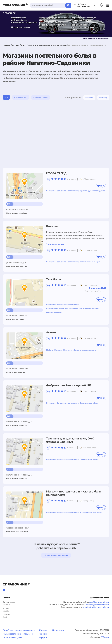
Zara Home (54, 279)
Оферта (43, 638)
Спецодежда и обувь (89, 403)
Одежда (83, 191)
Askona (51, 332)
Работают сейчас (41, 97)
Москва (16, 45)
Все (6, 97)
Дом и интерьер (58, 45)
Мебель (50, 350)
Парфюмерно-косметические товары (62, 308)
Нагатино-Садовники (38, 45)
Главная (7, 45)
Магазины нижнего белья (91, 513)
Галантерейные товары (90, 262)
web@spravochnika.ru (99, 602)
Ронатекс (53, 226)
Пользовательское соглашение (18, 634)
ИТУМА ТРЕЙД (56, 173)
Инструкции (58, 630)
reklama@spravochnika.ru (97, 605)
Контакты (44, 630)
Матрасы (58, 350)
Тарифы (43, 634)
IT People (105, 637)
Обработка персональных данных (19, 630)
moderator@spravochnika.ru (96, 607)
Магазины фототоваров (89, 308)
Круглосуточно (21, 97)
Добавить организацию (56, 555)
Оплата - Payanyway (12, 638)
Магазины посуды (54, 312)
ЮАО (24, 45)
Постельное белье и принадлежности (62, 191)
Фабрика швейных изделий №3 (69, 385)
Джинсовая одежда (97, 191)
